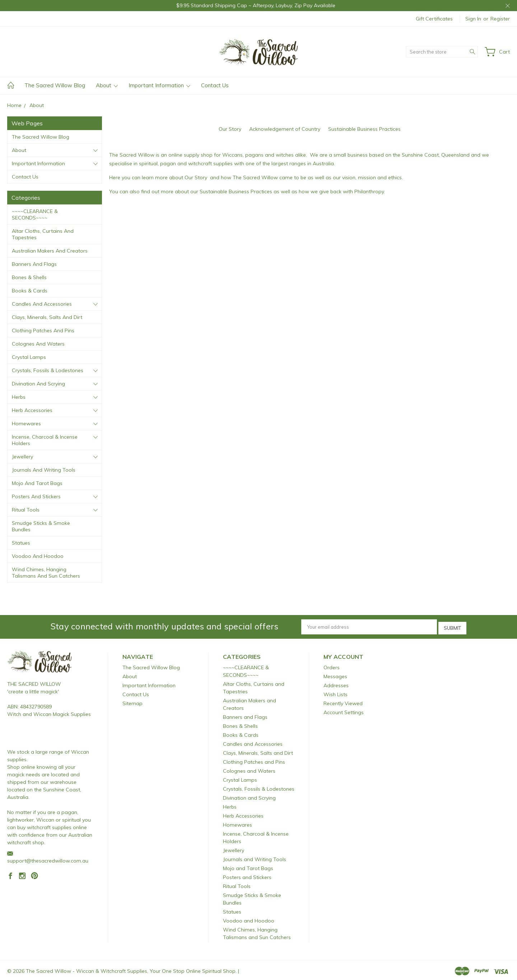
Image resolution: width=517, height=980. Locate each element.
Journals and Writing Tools (44, 470)
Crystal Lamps (29, 357)
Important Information (159, 85)
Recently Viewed (343, 702)
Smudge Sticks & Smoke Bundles (41, 526)
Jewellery (22, 457)
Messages (335, 675)
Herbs (19, 397)
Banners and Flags (34, 264)
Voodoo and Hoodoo (38, 556)
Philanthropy (369, 191)
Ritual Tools (26, 510)
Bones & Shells (29, 277)
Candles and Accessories (42, 304)
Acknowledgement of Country (285, 129)
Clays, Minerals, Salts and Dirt (47, 317)
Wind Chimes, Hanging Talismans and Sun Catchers (46, 573)
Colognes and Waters (38, 344)
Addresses (336, 684)
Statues (21, 543)
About (107, 85)
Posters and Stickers (36, 496)
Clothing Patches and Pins (43, 330)
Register (500, 19)
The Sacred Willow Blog (55, 85)
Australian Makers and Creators (50, 251)
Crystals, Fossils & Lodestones (48, 370)
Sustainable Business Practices (364, 129)
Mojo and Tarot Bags (37, 483)
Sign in (473, 19)
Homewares (26, 424)
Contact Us (215, 85)
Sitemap (132, 702)
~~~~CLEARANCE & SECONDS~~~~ (35, 214)
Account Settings (344, 711)
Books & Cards (30, 291)
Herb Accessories (32, 410)
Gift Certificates (434, 19)
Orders (332, 666)
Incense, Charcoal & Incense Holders (45, 440)
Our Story (230, 129)
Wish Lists (336, 693)
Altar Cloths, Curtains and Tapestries (43, 234)
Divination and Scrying (38, 384)
